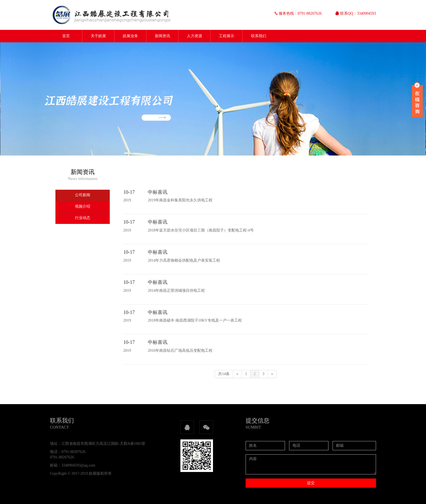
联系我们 (259, 36)
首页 (66, 36)
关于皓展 (98, 36)
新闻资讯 (162, 36)
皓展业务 (130, 36)
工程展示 (227, 36)
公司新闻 (83, 195)
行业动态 (83, 218)
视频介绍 (83, 206)
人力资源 (195, 36)
